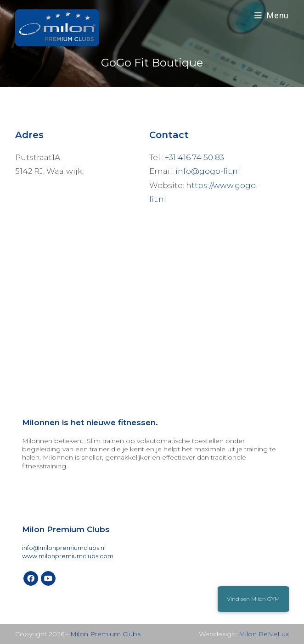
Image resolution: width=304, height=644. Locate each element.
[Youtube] (48, 578)
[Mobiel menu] (272, 16)
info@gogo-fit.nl (208, 171)
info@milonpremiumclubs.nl (64, 548)
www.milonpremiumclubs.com (68, 556)
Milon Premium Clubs (105, 634)
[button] (253, 599)
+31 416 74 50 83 (194, 157)
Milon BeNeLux (264, 634)
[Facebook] (31, 578)
